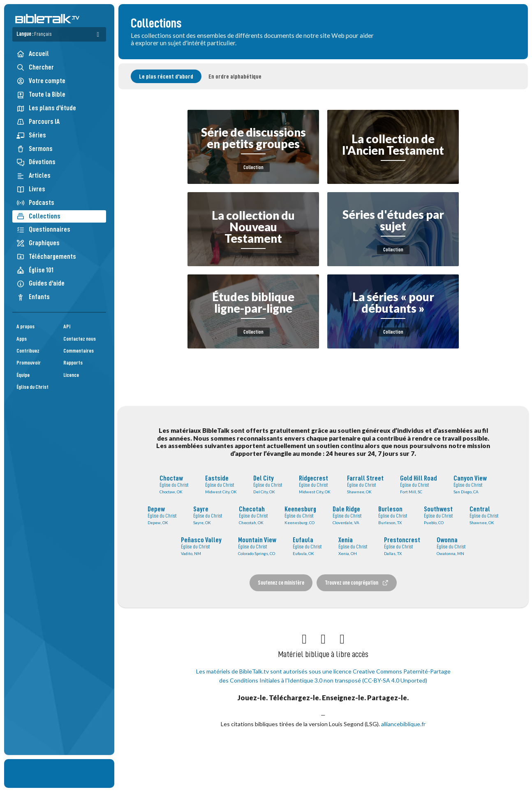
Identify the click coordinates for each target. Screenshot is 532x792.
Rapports (73, 363)
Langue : (34, 34)
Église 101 (35, 270)
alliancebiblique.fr (403, 724)
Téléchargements (46, 257)
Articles (34, 175)
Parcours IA (38, 122)
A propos (25, 326)
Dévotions (36, 162)
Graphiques (38, 243)
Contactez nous (80, 339)
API (67, 326)
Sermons (35, 149)
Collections (38, 216)
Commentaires (79, 351)
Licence (71, 375)
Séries (31, 135)
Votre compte (41, 81)
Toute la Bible (41, 94)
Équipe (23, 375)
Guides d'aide (40, 283)
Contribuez (28, 351)
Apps (22, 339)
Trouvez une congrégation (357, 583)
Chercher (35, 67)
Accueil (33, 54)
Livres (31, 189)
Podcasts (35, 203)
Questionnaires (43, 229)
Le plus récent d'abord (166, 77)
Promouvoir (29, 363)
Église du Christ (32, 387)
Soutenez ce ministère (281, 583)
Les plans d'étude (46, 108)
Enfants (33, 297)
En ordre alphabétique (235, 77)
